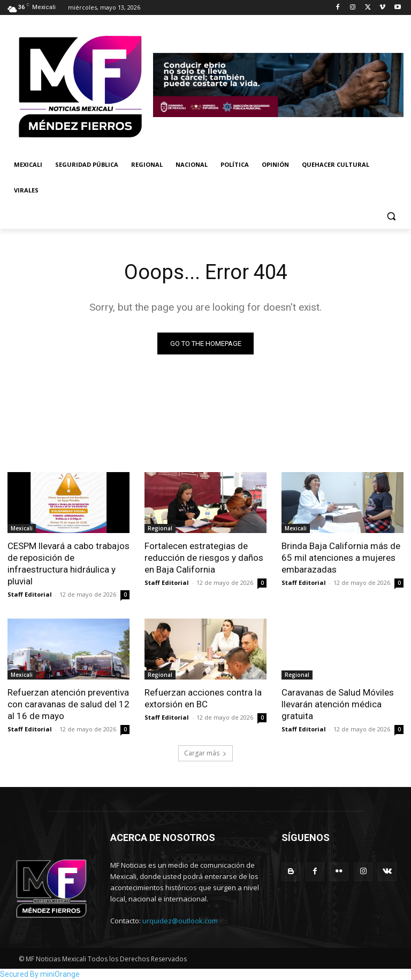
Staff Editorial (30, 595)
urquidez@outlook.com (180, 921)
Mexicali (22, 528)
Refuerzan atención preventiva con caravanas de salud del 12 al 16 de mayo (68, 705)
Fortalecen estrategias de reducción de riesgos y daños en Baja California (204, 558)
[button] (391, 216)
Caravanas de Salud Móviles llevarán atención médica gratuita (338, 705)
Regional (160, 528)
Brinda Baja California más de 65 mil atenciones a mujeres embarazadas (341, 558)
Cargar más (205, 753)
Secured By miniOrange (40, 974)
